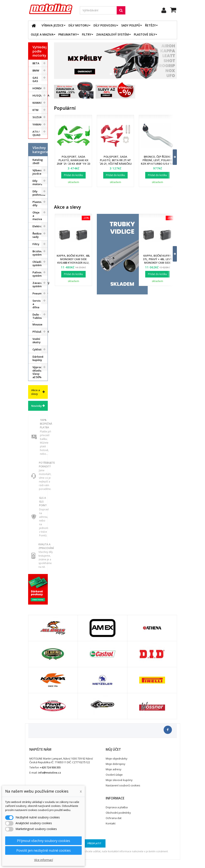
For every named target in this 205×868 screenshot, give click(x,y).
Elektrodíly (40, 226)
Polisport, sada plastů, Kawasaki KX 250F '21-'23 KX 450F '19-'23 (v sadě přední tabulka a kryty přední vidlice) (73, 164)
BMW (36, 70)
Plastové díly (144, 34)
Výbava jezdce (53, 25)
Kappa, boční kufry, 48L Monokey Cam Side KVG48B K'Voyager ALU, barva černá (73, 261)
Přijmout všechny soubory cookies (44, 841)
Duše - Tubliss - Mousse (37, 319)
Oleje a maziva (42, 34)
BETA (36, 63)
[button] (172, 157)
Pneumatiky (68, 34)
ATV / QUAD (36, 133)
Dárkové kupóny (38, 358)
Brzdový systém (38, 253)
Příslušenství (40, 332)
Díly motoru (79, 25)
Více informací (44, 860)
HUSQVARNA (40, 95)
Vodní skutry (37, 341)
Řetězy (150, 25)
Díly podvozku (105, 25)
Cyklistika (39, 349)
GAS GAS (35, 79)
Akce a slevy (36, 392)
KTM (35, 110)
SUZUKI (38, 117)
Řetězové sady (38, 235)
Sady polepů (131, 25)
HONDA (37, 88)
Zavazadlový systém (113, 34)
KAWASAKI (39, 103)
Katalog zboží (38, 161)
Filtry (87, 34)
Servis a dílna (37, 304)
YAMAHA (38, 124)
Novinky (37, 406)
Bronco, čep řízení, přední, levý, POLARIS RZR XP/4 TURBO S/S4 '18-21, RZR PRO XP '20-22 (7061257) (157, 164)
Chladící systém (38, 263)
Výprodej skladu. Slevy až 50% (38, 372)
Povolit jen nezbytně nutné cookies (44, 850)
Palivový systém (38, 274)
